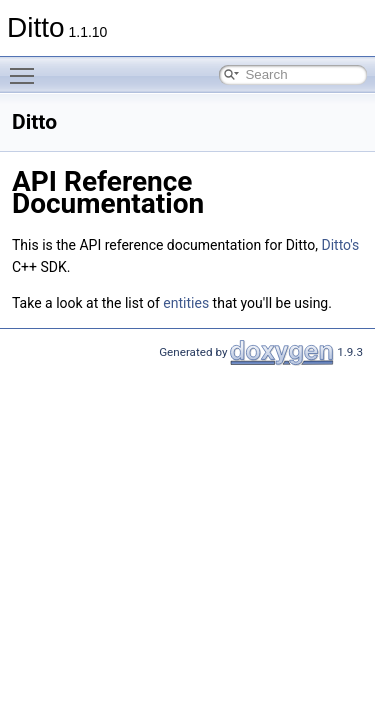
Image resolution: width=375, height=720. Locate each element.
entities (186, 303)
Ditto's (340, 245)
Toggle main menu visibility (27, 67)
